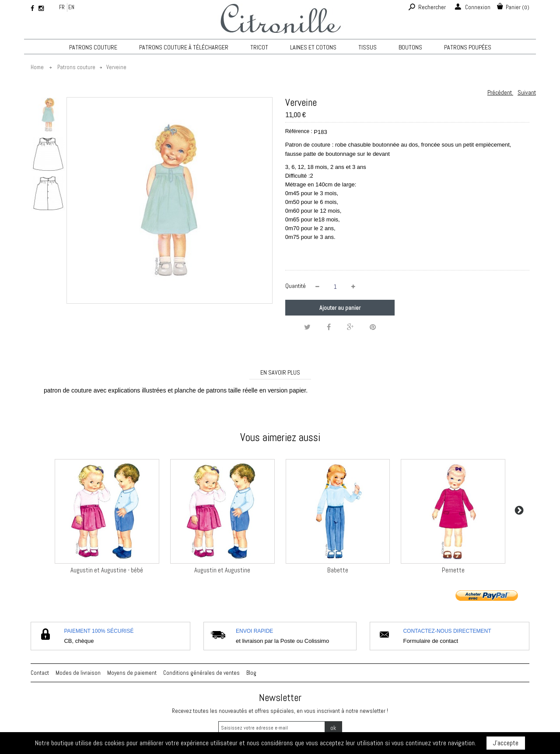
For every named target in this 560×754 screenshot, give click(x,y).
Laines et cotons (313, 47)
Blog (251, 673)
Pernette (453, 570)
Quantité (296, 286)
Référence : (299, 131)
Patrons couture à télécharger (184, 47)
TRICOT (259, 47)
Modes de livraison (78, 673)
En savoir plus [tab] (280, 372)
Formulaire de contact (430, 641)
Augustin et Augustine (222, 570)
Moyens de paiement (132, 673)
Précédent (500, 92)
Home (37, 67)
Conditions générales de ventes (201, 673)
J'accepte (506, 743)
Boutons (410, 47)
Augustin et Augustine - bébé (107, 570)
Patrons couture (93, 47)
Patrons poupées (468, 47)
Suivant (527, 92)
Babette (338, 570)
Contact (40, 673)
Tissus (367, 47)
